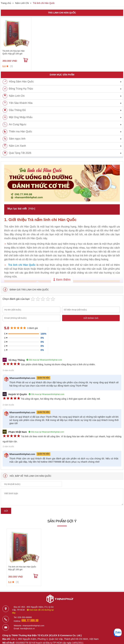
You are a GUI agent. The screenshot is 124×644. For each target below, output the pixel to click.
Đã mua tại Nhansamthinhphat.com (44, 360)
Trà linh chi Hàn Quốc (44, 3)
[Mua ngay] (26, 60)
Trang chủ (6, 3)
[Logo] (60, 604)
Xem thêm (62, 280)
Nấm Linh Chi (22, 3)
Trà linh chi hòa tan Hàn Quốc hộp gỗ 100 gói (14, 52)
